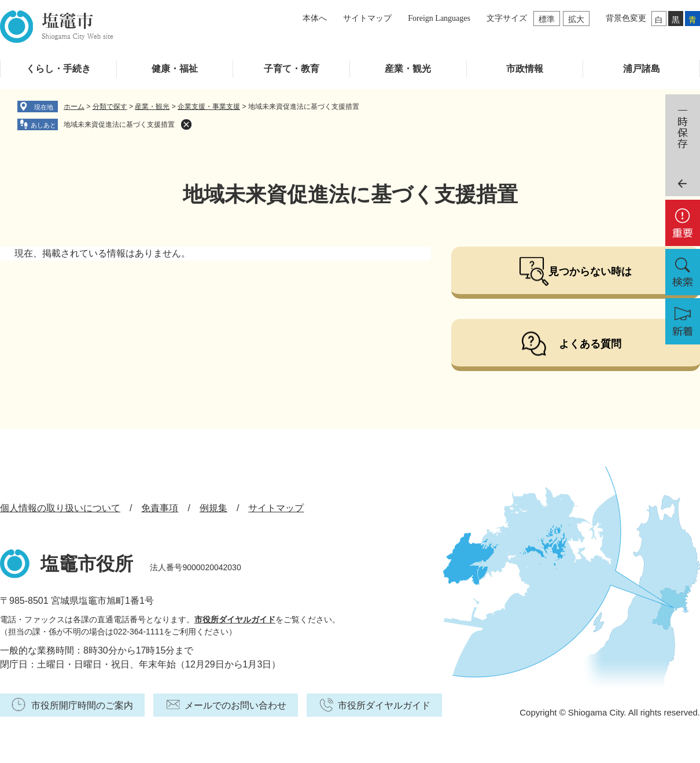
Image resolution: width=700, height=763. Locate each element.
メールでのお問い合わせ (235, 705)
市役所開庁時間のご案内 (82, 705)
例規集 (213, 508)
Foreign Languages (439, 18)
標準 (547, 19)
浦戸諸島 (642, 69)
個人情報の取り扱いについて (60, 508)
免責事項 (160, 508)
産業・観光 (408, 69)
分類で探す (110, 107)
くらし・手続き (58, 69)
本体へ (315, 18)
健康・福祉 (175, 69)
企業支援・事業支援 (209, 107)
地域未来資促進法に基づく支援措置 (119, 124)
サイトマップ (367, 18)
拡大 (576, 19)
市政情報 (525, 69)
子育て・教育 (292, 69)
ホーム (74, 107)
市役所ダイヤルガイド (235, 619)
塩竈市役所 (87, 564)
